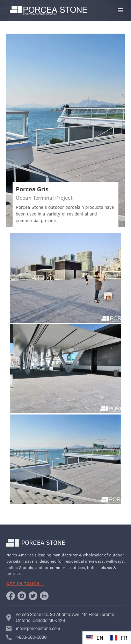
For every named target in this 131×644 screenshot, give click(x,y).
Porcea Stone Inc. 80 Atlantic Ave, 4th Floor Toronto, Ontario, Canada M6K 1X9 (65, 617)
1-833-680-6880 (31, 637)
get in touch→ (25, 584)
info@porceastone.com (38, 629)
